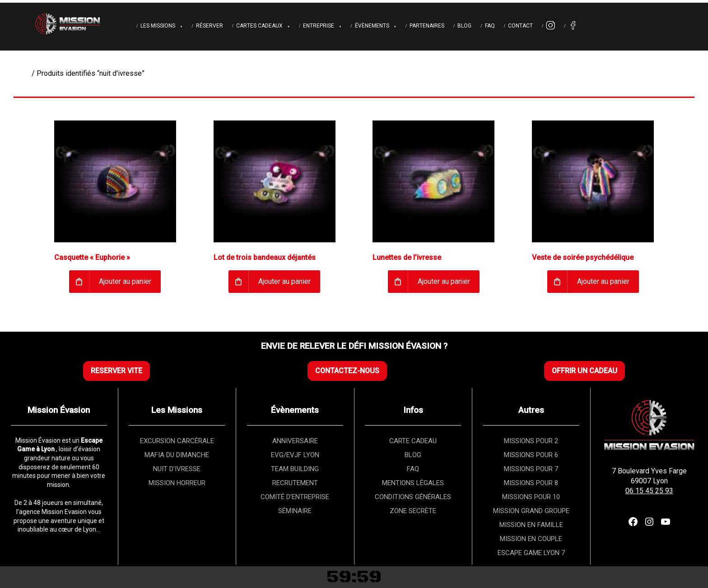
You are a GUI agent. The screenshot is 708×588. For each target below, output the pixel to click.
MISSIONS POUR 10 (531, 497)
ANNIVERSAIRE (295, 441)
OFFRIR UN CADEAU (585, 371)
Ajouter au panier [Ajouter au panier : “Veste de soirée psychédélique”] (603, 281)
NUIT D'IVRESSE (177, 469)
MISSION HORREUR (177, 483)
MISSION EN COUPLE (531, 539)
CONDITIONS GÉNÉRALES (413, 497)
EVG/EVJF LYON (295, 455)
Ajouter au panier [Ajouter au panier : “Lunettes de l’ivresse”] (444, 281)
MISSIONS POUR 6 (531, 455)
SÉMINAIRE (295, 511)
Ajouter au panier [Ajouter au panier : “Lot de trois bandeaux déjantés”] (284, 281)
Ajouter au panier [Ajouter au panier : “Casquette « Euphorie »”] (125, 281)
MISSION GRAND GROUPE (531, 511)
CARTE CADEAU (413, 441)
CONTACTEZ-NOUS (347, 371)
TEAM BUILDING (295, 469)
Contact (520, 26)
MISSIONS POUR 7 (531, 469)
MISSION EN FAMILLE (531, 525)
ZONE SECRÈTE (413, 511)
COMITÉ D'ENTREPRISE (295, 497)
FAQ (490, 26)
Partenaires (427, 26)
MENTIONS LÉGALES (413, 483)
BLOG (413, 455)
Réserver (210, 26)
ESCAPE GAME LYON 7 (531, 553)
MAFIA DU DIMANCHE (177, 455)
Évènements (372, 26)
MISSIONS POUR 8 (531, 483)
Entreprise (319, 26)
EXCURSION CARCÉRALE (177, 441)
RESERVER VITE (116, 371)
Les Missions (158, 26)
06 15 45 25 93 (649, 491)
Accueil (18, 73)
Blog (464, 26)
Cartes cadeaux (259, 26)
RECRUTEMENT (295, 483)
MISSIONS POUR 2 (531, 441)
